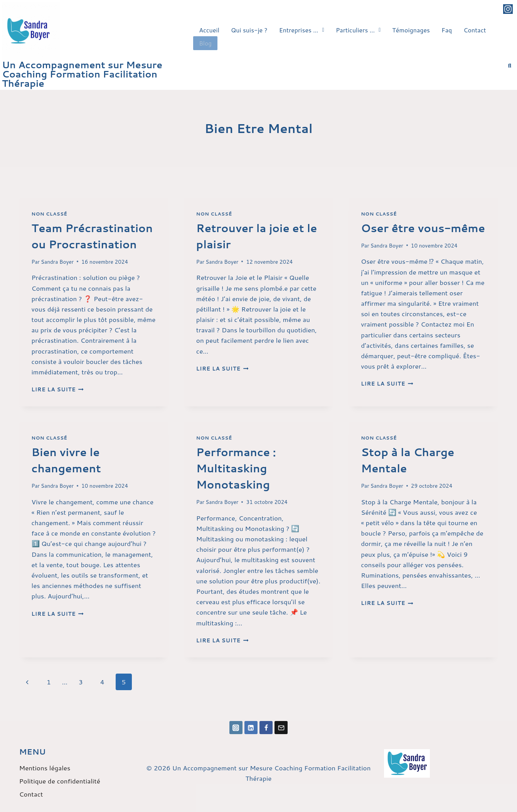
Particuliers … (358, 30)
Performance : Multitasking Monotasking (236, 468)
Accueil (209, 30)
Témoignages (411, 30)
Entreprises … (302, 30)
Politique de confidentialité (60, 781)
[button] (302, 30)
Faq (447, 30)
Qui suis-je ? (249, 30)
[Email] (281, 728)
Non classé (50, 214)
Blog (205, 42)
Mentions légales (45, 768)
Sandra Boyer (57, 262)
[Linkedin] (251, 728)
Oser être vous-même (423, 228)
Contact (475, 30)
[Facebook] (266, 728)
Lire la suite (58, 389)
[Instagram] (236, 728)
